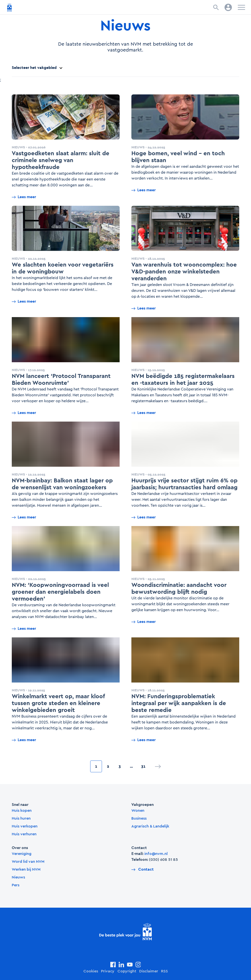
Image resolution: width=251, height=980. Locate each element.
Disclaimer (149, 971)
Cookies (91, 971)
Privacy (108, 971)
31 (143, 766)
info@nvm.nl (156, 854)
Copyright (127, 971)
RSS (164, 971)
